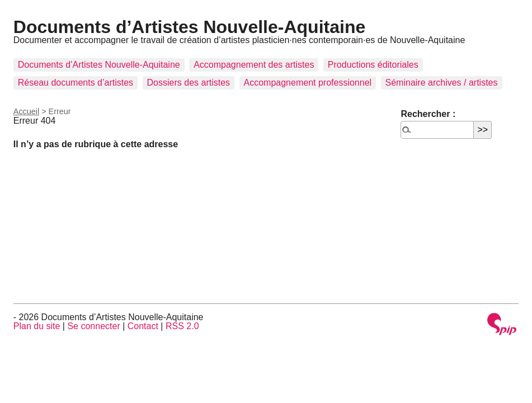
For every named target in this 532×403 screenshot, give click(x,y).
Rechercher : (428, 114)
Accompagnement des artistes (254, 65)
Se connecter (93, 326)
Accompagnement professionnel (308, 83)
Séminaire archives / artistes (442, 83)
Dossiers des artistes (189, 83)
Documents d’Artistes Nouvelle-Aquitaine (189, 27)
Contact (143, 326)
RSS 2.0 (182, 326)
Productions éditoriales (373, 65)
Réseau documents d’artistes (76, 83)
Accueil (26, 111)
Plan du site (37, 326)
